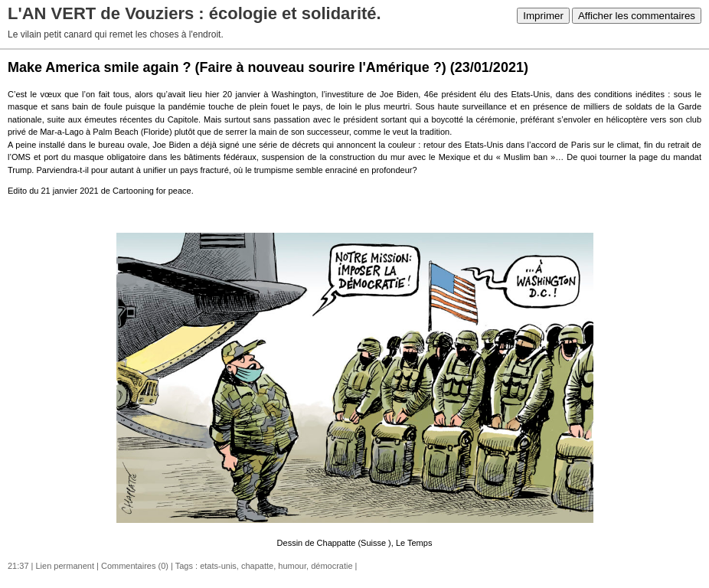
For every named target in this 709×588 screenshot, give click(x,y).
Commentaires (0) (135, 566)
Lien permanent (65, 566)
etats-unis (218, 566)
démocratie (332, 566)
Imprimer (543, 16)
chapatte (257, 566)
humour (292, 566)
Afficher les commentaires (637, 16)
